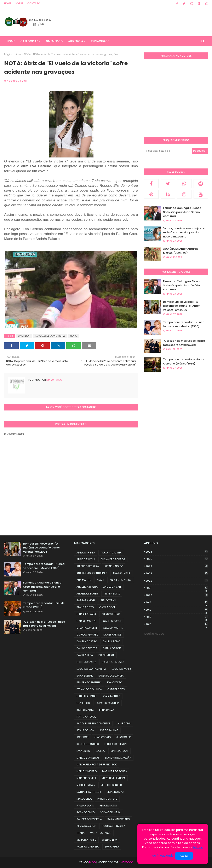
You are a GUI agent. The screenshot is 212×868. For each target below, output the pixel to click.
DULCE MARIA (106, 655)
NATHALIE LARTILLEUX (89, 792)
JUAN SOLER (124, 737)
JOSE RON (82, 737)
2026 (177, 552)
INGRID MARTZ (85, 710)
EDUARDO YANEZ (121, 669)
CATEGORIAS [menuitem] (29, 41)
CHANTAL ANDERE (87, 628)
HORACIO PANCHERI (107, 703)
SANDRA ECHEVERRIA (89, 819)
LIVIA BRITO (83, 751)
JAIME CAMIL (123, 723)
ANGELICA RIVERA (87, 587)
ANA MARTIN (84, 580)
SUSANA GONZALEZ (113, 826)
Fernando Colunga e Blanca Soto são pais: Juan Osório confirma (182, 212)
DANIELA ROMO (111, 641)
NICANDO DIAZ (115, 792)
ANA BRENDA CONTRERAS (92, 573)
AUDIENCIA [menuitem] (76, 41)
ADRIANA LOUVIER (111, 553)
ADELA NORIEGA (86, 553)
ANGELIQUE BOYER (87, 594)
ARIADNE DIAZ (112, 594)
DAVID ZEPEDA (85, 655)
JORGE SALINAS (109, 730)
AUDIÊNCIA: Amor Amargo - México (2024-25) (182, 251)
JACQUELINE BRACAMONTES (93, 723)
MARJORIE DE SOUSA (115, 771)
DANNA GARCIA (112, 648)
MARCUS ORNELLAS (88, 758)
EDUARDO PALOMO (113, 662)
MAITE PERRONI (119, 751)
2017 (177, 617)
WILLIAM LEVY (110, 840)
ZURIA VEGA (112, 847)
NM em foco (54, 380)
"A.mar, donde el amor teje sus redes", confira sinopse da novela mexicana (184, 232)
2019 (177, 603)
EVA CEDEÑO (115, 682)
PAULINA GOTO (85, 806)
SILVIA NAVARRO (86, 826)
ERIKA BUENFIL (85, 676)
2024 (177, 566)
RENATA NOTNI (108, 806)
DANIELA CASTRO (87, 641)
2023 (177, 573)
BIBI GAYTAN (108, 600)
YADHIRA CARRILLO (88, 847)
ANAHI (100, 580)
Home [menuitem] (11, 41)
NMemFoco (126, 862)
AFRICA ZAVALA (86, 559)
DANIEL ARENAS (112, 635)
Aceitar (184, 856)
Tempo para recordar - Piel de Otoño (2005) (44, 605)
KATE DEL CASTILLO (88, 744)
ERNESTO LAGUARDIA (111, 676)
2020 (177, 595)
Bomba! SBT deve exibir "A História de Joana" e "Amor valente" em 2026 (181, 306)
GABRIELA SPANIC (87, 696)
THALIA (81, 833)
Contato (34, 3)
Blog (92, 862)
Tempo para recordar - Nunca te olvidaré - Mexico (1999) (184, 324)
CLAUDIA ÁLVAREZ (87, 635)
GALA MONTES (112, 696)
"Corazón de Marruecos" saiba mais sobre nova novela (184, 343)
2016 (177, 624)
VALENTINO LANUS (101, 833)
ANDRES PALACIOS (121, 580)
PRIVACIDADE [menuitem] (100, 41)
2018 (177, 610)
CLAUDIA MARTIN (113, 628)
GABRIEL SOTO (116, 689)
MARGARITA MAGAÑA (118, 758)
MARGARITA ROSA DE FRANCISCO (97, 764)
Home (8, 3)
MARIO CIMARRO (87, 771)
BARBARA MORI (86, 600)
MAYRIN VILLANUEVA (114, 778)
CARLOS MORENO (87, 621)
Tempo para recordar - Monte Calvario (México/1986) (184, 361)
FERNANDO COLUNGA (89, 689)
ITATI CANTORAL (86, 717)
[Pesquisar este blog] (168, 151)
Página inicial (13, 54)
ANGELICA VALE (112, 587)
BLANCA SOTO (85, 607)
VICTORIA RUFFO (86, 840)
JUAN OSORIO (102, 737)
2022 (177, 581)
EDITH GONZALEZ (86, 662)
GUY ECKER (83, 703)
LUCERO (100, 751)
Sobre (19, 3)
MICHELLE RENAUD (111, 785)
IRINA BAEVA (107, 710)
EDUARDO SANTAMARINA (91, 669)
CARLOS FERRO (111, 614)
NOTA (27, 54)
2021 (177, 588)
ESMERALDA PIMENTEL (89, 682)
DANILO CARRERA (87, 648)
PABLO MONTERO (107, 799)
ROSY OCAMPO (85, 812)
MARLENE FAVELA (86, 778)
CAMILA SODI (107, 607)
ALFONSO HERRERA (88, 566)
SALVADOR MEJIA (110, 812)
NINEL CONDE (84, 799)
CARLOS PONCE (112, 621)
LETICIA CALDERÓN (116, 744)
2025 (177, 559)
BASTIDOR (24, 336)
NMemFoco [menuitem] (54, 41)
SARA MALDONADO (119, 819)
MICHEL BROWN (86, 785)
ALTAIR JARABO (114, 566)
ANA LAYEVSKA (121, 573)
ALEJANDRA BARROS (113, 559)
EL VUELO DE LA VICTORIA (50, 336)
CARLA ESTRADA (86, 614)
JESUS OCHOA (85, 730)
